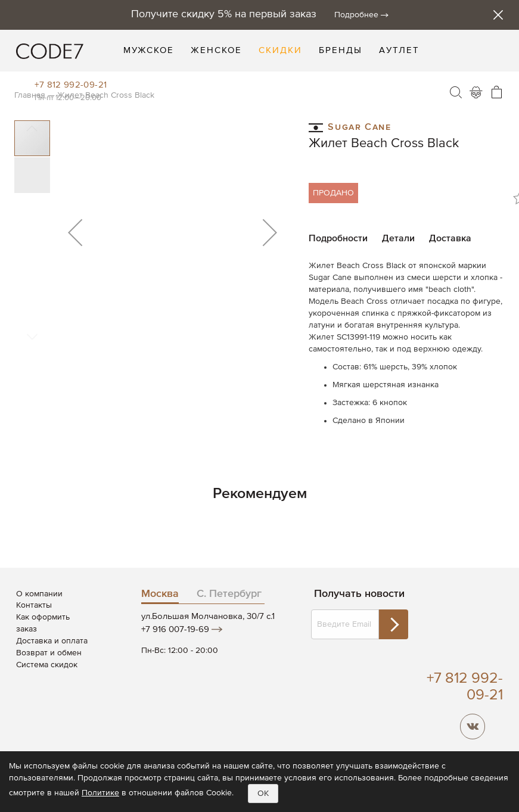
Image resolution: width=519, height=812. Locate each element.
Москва (160, 594)
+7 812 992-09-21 (71, 85)
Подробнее (356, 15)
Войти (476, 92)
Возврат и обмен (49, 653)
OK (263, 794)
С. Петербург (229, 594)
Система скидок (47, 665)
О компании (39, 594)
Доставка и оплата (52, 641)
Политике (100, 793)
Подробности (338, 239)
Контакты (34, 605)
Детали (398, 239)
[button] (75, 232)
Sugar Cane (350, 127)
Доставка (450, 239)
